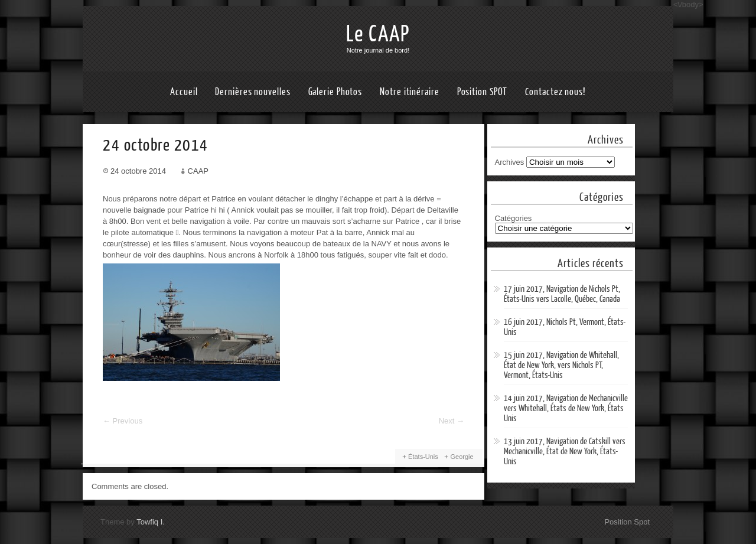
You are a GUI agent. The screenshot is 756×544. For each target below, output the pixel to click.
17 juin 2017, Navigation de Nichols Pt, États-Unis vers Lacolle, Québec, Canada (562, 294)
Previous (123, 421)
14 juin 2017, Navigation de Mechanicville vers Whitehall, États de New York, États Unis (566, 408)
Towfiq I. (151, 522)
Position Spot (627, 522)
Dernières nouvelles (252, 92)
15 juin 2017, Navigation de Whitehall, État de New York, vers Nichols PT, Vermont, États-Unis (561, 365)
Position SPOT (483, 92)
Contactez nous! (555, 92)
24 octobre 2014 (138, 171)
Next (452, 421)
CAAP (198, 171)
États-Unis (423, 457)
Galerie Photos (335, 92)
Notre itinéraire (409, 92)
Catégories (514, 218)
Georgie (462, 457)
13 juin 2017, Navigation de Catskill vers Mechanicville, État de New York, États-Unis (565, 452)
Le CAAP (378, 34)
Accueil (184, 92)
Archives (510, 162)
